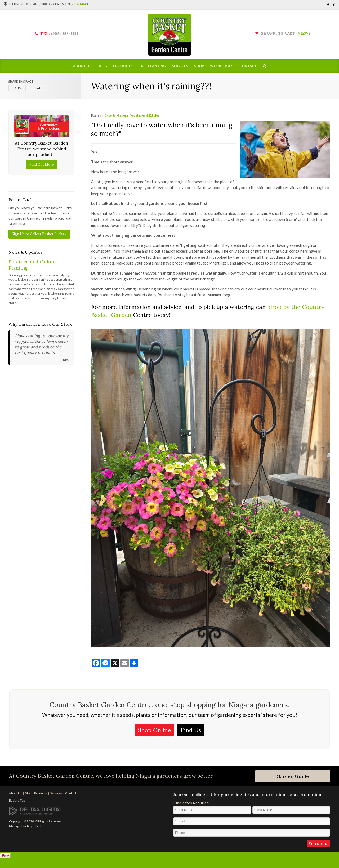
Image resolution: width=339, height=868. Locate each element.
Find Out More (42, 165)
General (123, 115)
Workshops (222, 66)
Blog (102, 66)
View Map (79, 4)
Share (20, 88)
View (303, 33)
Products (123, 66)
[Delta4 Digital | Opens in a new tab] (35, 810)
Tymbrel (35, 826)
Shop (199, 66)
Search (264, 66)
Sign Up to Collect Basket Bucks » (39, 234)
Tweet (39, 88)
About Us (82, 66)
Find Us (191, 730)
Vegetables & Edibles (145, 115)
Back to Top (17, 800)
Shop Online (154, 730)
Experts (110, 115)
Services (180, 66)
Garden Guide (293, 776)
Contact (248, 66)
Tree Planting (152, 66)
